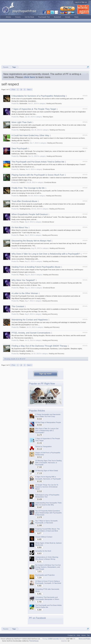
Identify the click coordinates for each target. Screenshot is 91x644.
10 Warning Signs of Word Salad (47, 471)
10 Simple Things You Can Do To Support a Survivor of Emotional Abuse (47, 487)
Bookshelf (57, 17)
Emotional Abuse (49, 169)
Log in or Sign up (81, 2)
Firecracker (23, 156)
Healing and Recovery (54, 103)
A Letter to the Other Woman (25, 293)
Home (84, 635)
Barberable (23, 103)
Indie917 (23, 182)
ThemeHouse (34, 641)
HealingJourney (25, 130)
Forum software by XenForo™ (21, 639)
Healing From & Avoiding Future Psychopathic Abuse (36, 267)
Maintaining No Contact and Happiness (30, 320)
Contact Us (71, 635)
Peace (22, 117)
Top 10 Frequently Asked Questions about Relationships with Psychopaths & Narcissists (48, 513)
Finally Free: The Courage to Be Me (28, 188)
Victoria (22, 169)
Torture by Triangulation (44, 446)
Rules (76, 17)
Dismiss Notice (87, 74)
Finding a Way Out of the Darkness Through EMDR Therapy (39, 346)
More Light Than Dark (22, 122)
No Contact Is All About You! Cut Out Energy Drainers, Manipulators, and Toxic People (48, 567)
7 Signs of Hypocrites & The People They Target (34, 109)
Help (78, 635)
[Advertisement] (45, 44)
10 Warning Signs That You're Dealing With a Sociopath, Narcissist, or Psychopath (48, 463)
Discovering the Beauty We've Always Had (31, 241)
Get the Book (29, 17)
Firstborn (23, 327)
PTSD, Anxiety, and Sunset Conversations (31, 333)
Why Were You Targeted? (23, 280)
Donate (68, 17)
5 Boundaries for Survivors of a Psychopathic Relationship (38, 96)
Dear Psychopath (20, 148)
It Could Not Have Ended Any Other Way (30, 135)
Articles (8, 17)
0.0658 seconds (53, 639)
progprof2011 (24, 143)
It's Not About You (20, 227)
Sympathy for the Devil (43, 551)
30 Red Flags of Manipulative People (48, 422)
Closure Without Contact (44, 537)
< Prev (13, 89)
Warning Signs (48, 117)
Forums (18, 17)
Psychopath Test (44, 17)
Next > (29, 89)
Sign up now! (45, 374)
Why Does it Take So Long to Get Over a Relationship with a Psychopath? (46, 254)
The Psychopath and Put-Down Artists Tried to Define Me (38, 162)
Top (88, 635)
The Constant (18, 306)
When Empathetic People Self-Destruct (30, 214)
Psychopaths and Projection (45, 575)
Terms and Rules (84, 639)
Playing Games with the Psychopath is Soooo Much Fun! (38, 175)
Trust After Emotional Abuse (24, 201)
